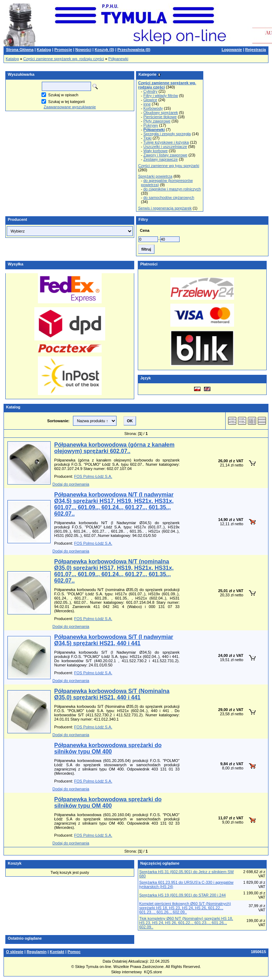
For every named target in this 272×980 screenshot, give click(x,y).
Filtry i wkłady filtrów (161, 96)
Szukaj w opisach (63, 95)
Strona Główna (20, 50)
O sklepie (15, 952)
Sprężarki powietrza (155, 176)
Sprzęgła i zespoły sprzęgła (167, 134)
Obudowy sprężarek (161, 113)
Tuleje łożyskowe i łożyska (166, 142)
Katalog (44, 50)
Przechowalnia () (134, 50)
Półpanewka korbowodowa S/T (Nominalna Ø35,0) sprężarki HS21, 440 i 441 (112, 694)
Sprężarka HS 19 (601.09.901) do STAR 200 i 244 (182, 895)
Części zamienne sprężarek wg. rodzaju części (64, 59)
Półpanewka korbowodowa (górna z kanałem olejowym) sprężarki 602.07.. (114, 448)
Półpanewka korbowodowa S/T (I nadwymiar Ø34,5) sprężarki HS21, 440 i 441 (114, 640)
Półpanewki (118, 59)
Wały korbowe (156, 151)
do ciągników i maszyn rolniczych (172, 189)
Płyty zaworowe (157, 121)
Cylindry (151, 91)
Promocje (63, 50)
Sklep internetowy (127, 972)
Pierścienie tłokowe (160, 117)
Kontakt (57, 952)
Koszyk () (104, 50)
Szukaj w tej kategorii (66, 102)
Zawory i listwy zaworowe (165, 155)
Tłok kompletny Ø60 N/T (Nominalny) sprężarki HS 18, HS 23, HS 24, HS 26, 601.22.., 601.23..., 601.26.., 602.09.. (186, 923)
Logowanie (232, 50)
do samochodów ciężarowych (169, 197)
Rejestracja (256, 50)
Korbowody (153, 108)
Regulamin (36, 952)
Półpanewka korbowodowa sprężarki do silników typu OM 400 (108, 748)
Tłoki (148, 138)
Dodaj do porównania (71, 484)
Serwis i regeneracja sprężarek (165, 208)
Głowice (150, 100)
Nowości (83, 50)
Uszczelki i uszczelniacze (165, 147)
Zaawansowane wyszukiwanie (70, 107)
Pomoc (74, 952)
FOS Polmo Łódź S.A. (93, 476)
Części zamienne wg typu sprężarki (169, 166)
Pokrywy (151, 125)
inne (147, 104)
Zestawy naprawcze (161, 159)
